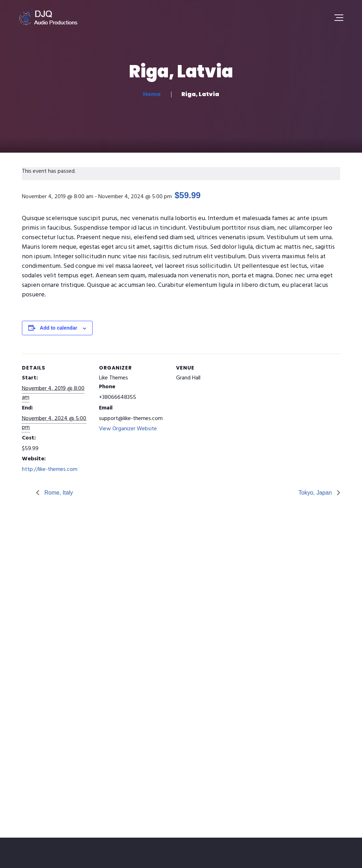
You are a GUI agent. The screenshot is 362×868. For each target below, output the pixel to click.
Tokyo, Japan (316, 493)
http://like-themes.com (50, 470)
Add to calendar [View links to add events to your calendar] (59, 328)
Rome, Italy (58, 493)
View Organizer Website (128, 429)
